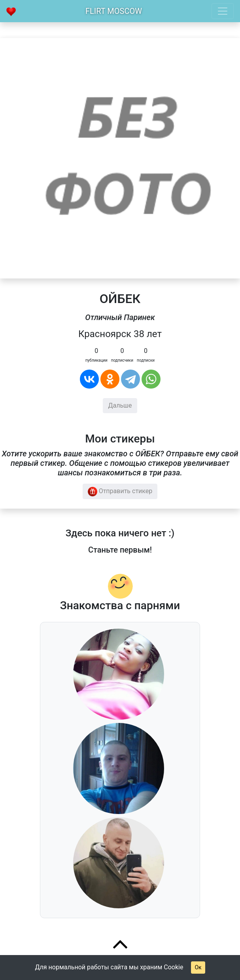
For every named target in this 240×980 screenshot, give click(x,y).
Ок (198, 967)
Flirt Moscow (114, 11)
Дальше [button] (120, 405)
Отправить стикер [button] (120, 492)
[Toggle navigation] (223, 11)
